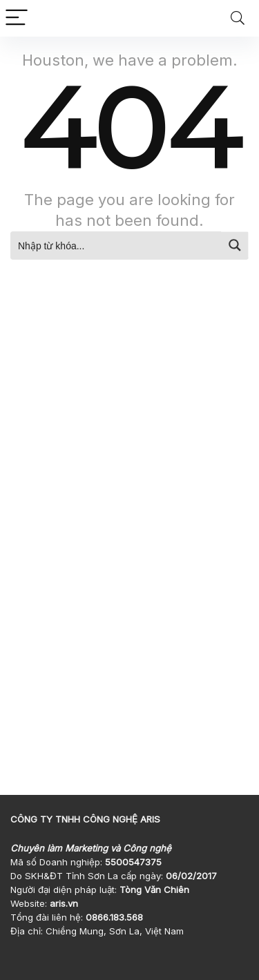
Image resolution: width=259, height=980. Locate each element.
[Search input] (116, 245)
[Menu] (17, 18)
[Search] (238, 18)
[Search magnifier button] (235, 245)
